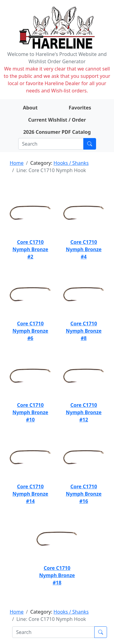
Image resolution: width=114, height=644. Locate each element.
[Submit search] (90, 144)
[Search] (51, 144)
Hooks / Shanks (71, 163)
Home (17, 163)
